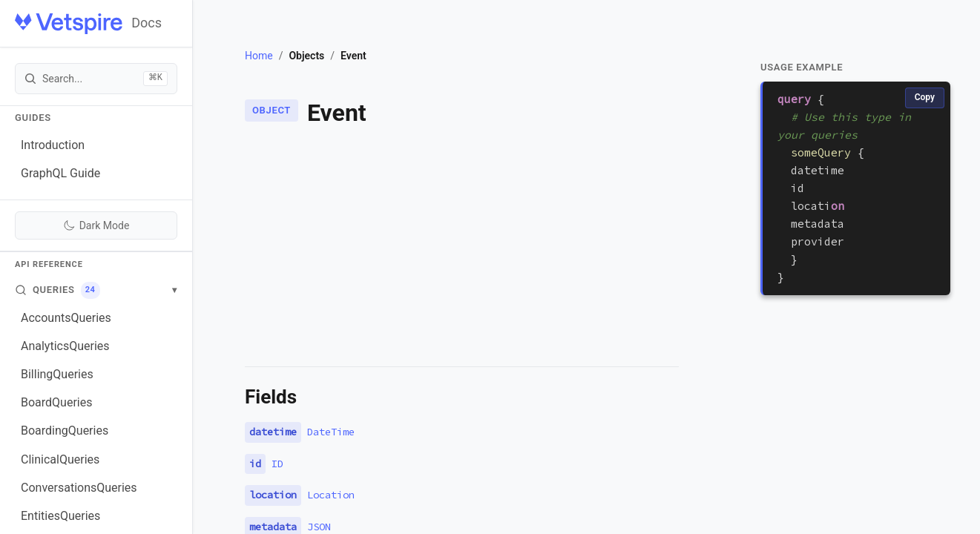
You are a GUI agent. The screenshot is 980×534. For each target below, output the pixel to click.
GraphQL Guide (60, 173)
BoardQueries (56, 402)
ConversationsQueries (79, 488)
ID (277, 464)
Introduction (53, 145)
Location (331, 495)
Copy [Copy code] (925, 97)
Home (259, 56)
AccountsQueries (66, 318)
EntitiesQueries (60, 516)
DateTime (331, 432)
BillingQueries (57, 374)
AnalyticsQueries (65, 346)
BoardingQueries (65, 431)
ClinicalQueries (60, 459)
